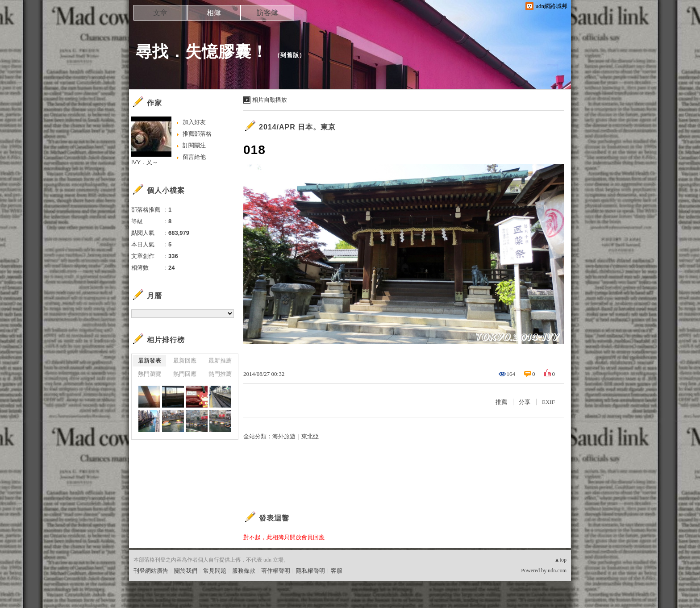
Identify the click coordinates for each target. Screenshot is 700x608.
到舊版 (290, 55)
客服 (337, 571)
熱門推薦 (220, 374)
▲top (560, 560)
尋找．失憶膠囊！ (202, 52)
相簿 (214, 13)
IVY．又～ (145, 162)
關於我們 (186, 571)
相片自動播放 (270, 100)
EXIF (548, 402)
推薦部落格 (197, 134)
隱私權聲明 (310, 571)
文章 (160, 13)
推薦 (501, 402)
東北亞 (310, 436)
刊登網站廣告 (151, 571)
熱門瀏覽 (150, 374)
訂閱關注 (194, 145)
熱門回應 (185, 374)
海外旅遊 (284, 436)
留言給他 (194, 157)
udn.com (557, 571)
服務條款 (244, 571)
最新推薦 (220, 360)
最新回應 (185, 360)
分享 (525, 402)
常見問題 (215, 571)
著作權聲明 (276, 571)
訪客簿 (267, 13)
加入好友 (194, 122)
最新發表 (150, 360)
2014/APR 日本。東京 (297, 127)
